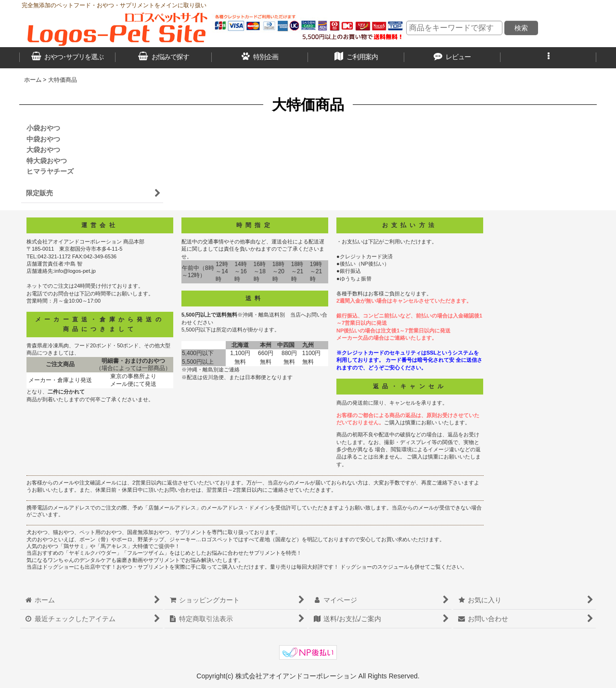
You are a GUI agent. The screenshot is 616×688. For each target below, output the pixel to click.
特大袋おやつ (47, 161)
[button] (549, 58)
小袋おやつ (43, 128)
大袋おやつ (43, 150)
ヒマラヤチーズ (50, 171)
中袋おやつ (43, 139)
